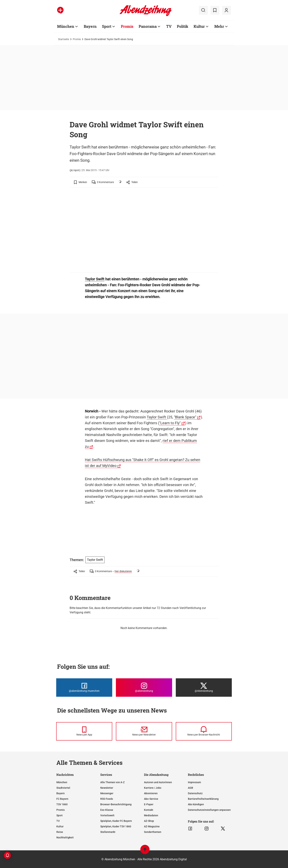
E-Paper (149, 804)
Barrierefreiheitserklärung (203, 799)
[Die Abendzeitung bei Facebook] (84, 688)
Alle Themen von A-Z (112, 782)
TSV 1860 (62, 804)
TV (169, 26)
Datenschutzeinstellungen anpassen (209, 810)
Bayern (90, 26)
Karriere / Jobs (153, 788)
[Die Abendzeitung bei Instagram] (144, 688)
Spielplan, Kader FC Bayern (116, 821)
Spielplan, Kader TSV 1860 (116, 826)
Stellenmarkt (108, 832)
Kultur (199, 26)
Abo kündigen (196, 804)
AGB (190, 788)
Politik (183, 26)
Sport (107, 26)
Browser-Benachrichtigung (116, 804)
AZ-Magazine (152, 826)
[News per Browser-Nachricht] (204, 731)
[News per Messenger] (84, 731)
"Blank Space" (185, 417)
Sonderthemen (153, 832)
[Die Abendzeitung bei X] (204, 688)
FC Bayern (62, 799)
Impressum (194, 782)
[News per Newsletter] (144, 731)
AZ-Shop (149, 821)
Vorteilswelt (107, 815)
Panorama (148, 26)
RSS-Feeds (107, 799)
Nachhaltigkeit (65, 837)
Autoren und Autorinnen (158, 782)
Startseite (64, 39)
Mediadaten (151, 815)
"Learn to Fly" (170, 423)
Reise (60, 832)
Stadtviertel (63, 788)
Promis (127, 26)
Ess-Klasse (107, 810)
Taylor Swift (95, 279)
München (66, 26)
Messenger (107, 793)
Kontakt (149, 810)
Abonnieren (151, 793)
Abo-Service (151, 799)
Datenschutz (195, 793)
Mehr (219, 26)
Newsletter (107, 788)
